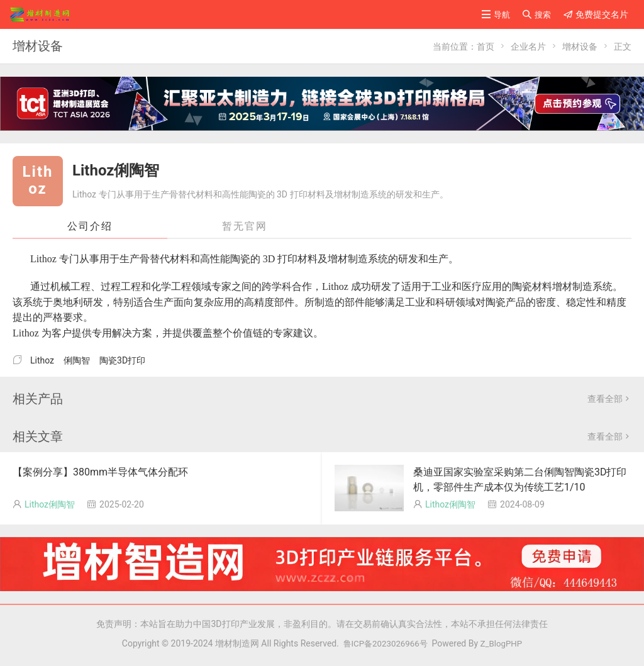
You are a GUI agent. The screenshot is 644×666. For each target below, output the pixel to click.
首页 (486, 47)
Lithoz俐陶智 (50, 504)
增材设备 (580, 47)
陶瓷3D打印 (122, 360)
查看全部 (609, 399)
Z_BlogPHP (504, 643)
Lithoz (42, 360)
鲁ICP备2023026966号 (382, 643)
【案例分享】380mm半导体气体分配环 (100, 472)
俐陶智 (77, 360)
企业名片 (528, 47)
